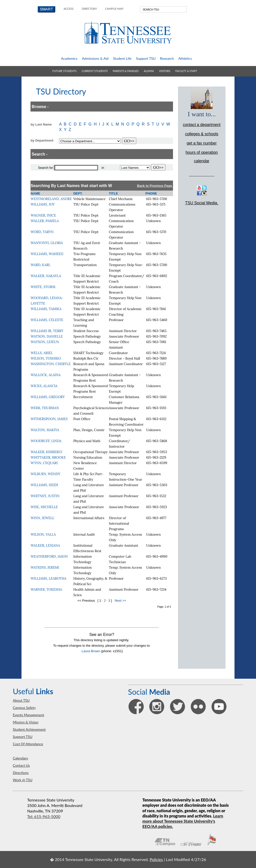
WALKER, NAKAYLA (46, 276)
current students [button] (95, 71)
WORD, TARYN (42, 232)
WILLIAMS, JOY (42, 204)
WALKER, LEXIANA (45, 546)
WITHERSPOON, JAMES (49, 419)
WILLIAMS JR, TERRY (47, 331)
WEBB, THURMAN (45, 408)
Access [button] (68, 9)
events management (28, 715)
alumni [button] (149, 71)
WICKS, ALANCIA (44, 386)
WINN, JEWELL (42, 518)
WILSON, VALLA (43, 535)
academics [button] (69, 58)
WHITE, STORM (43, 287)
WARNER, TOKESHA (46, 590)
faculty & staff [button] (186, 71)
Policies (156, 859)
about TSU (21, 700)
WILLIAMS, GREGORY (48, 397)
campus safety (24, 708)
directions (21, 773)
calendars (20, 758)
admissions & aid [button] (95, 58)
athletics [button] (185, 58)
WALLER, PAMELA (45, 221)
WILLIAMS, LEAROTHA (48, 579)
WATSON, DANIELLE (47, 336)
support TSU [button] (146, 58)
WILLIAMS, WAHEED (47, 254)
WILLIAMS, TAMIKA (46, 309)
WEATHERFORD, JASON (49, 557)
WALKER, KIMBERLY (46, 452)
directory (89, 9)
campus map (114, 9)
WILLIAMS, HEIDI (44, 485)
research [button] (167, 58)
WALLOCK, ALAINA (45, 375)
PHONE (151, 193)
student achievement (29, 729)
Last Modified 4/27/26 (186, 859)
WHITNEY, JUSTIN (45, 496)
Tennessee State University (128, 33)
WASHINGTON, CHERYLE (50, 364)
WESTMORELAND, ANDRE (51, 199)
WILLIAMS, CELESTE (47, 320)
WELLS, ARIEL (42, 353)
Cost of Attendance (28, 744)
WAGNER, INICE (43, 215)
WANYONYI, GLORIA (47, 243)
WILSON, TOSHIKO (46, 358)
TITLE (113, 193)
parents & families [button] (126, 71)
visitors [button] (165, 71)
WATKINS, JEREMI (45, 568)
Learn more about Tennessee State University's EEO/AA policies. (183, 821)
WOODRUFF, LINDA (46, 441)
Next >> (120, 601)
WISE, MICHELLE (44, 507)
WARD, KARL (40, 265)
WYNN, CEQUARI (44, 463)
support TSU (22, 737)
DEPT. (78, 193)
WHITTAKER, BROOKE (48, 458)
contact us (21, 765)
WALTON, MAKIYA (45, 430)
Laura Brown (91, 651)
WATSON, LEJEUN (45, 342)
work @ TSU (22, 780)
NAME (35, 193)
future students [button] (64, 71)
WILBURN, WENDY (45, 474)
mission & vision (25, 722)
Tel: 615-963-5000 (44, 816)
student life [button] (122, 58)
